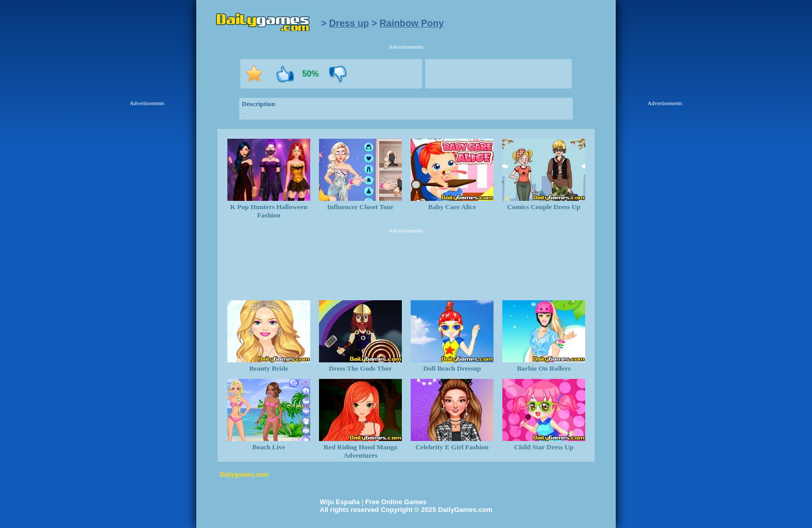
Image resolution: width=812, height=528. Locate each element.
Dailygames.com (244, 475)
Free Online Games (396, 502)
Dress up (349, 23)
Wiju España (339, 502)
